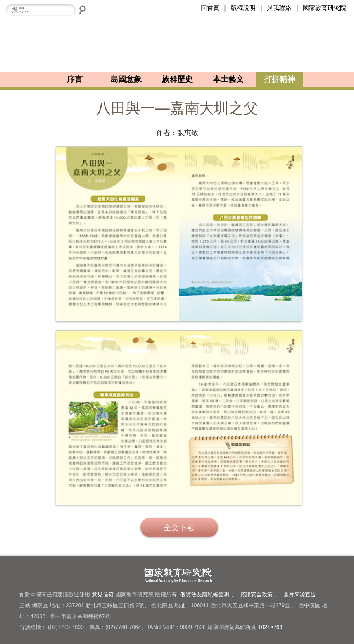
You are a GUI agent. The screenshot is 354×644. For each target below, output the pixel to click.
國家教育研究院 (325, 8)
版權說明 (243, 8)
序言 (75, 79)
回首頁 (210, 8)
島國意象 (126, 79)
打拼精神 (280, 79)
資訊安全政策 (256, 594)
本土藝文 (228, 79)
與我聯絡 (279, 8)
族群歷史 (177, 79)
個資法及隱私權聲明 (205, 594)
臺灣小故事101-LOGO (177, 44)
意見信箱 (103, 594)
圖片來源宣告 (300, 594)
